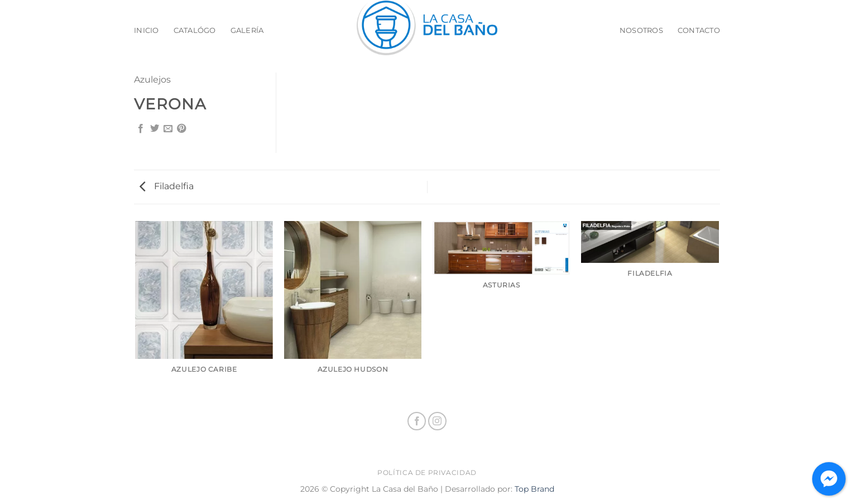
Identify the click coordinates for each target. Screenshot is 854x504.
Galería (247, 30)
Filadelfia (167, 186)
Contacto (699, 30)
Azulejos (152, 80)
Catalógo (195, 30)
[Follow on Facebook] (417, 421)
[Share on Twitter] (155, 129)
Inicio (147, 30)
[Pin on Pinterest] (181, 129)
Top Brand (534, 489)
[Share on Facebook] (141, 129)
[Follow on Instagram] (437, 421)
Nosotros (641, 30)
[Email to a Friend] (168, 129)
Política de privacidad (427, 472)
